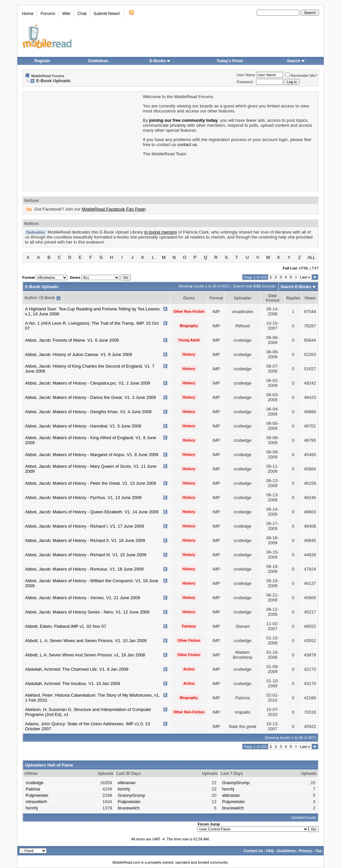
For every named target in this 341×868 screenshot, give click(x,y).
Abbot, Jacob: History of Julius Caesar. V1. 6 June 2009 (79, 354)
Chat (82, 13)
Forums (48, 13)
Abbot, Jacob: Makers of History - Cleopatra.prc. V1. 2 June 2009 (88, 383)
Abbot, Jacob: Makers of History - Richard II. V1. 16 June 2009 (85, 540)
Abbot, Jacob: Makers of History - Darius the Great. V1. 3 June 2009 (90, 397)
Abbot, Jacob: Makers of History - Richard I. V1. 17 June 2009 (84, 526)
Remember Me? (301, 76)
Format (216, 298)
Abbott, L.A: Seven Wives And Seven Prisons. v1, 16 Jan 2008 (85, 655)
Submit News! (107, 13)
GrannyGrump (132, 795)
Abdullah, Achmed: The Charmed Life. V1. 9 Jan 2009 (77, 669)
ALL (312, 257)
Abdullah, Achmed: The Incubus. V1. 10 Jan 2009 (72, 684)
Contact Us (253, 851)
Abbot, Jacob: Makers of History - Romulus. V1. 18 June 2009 (84, 569)
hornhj (32, 808)
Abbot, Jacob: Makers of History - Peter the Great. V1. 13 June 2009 (91, 483)
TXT (315, 268)
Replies (293, 298)
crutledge (34, 783)
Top (319, 851)
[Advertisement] (82, 141)
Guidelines (98, 61)
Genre (189, 298)
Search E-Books (296, 287)
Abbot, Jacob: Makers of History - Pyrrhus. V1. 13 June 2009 (83, 498)
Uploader (242, 298)
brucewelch (129, 808)
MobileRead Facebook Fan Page (113, 209)
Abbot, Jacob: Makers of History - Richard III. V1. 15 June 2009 (86, 555)
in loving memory (161, 232)
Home (28, 13)
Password (245, 82)
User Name (246, 75)
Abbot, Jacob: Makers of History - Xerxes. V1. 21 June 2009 (82, 598)
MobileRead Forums (48, 76)
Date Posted (272, 298)
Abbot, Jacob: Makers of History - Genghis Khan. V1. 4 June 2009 (88, 412)
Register (42, 61)
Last (305, 277)
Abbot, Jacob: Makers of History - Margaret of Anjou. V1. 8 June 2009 (92, 455)
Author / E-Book (39, 298)
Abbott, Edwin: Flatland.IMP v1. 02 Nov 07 (66, 626)
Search (296, 61)
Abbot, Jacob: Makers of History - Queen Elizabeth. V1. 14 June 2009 (92, 512)
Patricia (33, 789)
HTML (304, 268)
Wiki (66, 13)
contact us (187, 145)
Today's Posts (230, 61)
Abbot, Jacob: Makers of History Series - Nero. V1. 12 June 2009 (87, 612)
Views (310, 298)
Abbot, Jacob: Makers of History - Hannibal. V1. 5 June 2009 (83, 426)
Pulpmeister (37, 795)
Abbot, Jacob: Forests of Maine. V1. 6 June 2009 (72, 340)
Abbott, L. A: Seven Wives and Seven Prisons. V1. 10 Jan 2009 (86, 641)
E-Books (160, 61)
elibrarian (127, 783)
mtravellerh (36, 802)
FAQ (270, 851)
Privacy (306, 851)
